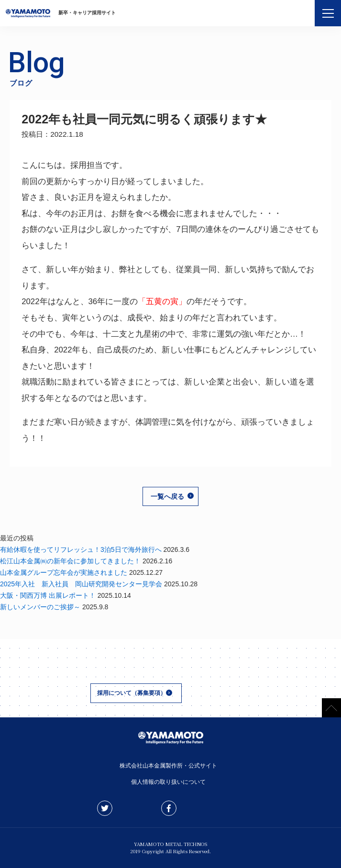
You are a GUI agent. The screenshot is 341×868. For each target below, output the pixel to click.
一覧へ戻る (167, 496)
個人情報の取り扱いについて (171, 782)
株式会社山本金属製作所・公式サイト (171, 766)
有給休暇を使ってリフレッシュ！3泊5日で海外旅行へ (81, 549)
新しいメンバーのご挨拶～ (40, 607)
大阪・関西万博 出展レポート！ (48, 595)
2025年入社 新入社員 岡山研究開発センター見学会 (81, 584)
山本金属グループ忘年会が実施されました (64, 572)
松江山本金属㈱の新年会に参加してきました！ (70, 561)
